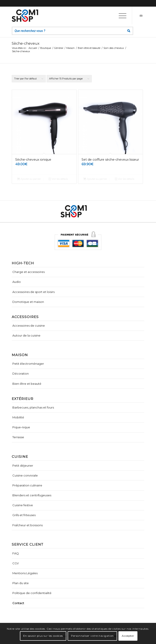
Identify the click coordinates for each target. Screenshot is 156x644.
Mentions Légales (25, 573)
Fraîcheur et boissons (28, 525)
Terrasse (18, 437)
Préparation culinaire (27, 485)
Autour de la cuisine (26, 335)
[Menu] (120, 16)
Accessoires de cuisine (29, 326)
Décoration (21, 374)
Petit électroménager (28, 364)
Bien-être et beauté (27, 384)
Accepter (128, 636)
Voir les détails (58, 179)
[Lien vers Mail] (141, 16)
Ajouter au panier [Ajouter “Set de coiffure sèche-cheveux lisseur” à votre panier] (95, 179)
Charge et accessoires (29, 272)
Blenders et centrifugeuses (32, 495)
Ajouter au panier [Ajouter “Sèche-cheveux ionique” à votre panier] (29, 179)
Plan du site (21, 583)
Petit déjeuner (23, 466)
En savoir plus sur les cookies (43, 636)
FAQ (16, 553)
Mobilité (18, 417)
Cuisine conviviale (25, 475)
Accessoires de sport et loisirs (33, 292)
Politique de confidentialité (32, 593)
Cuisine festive (23, 505)
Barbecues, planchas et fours (33, 407)
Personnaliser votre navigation (92, 636)
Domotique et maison (28, 302)
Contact (18, 603)
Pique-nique (21, 427)
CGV (16, 563)
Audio (17, 282)
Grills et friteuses (24, 515)
